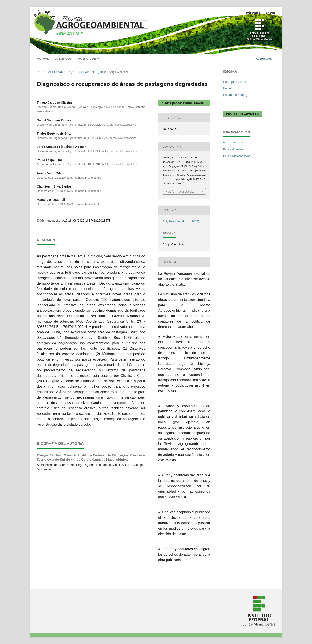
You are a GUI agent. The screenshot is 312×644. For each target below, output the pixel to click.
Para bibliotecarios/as (237, 156)
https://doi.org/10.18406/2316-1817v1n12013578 (78, 221)
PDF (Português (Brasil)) (185, 103)
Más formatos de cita (180, 191)
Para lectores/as (233, 142)
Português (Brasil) (235, 82)
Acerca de (87, 59)
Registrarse (252, 13)
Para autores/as (233, 149)
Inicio (41, 72)
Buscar (264, 59)
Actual (43, 59)
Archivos (63, 59)
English (228, 88)
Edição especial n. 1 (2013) (86, 72)
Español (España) (235, 95)
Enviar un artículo (243, 114)
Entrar (270, 13)
